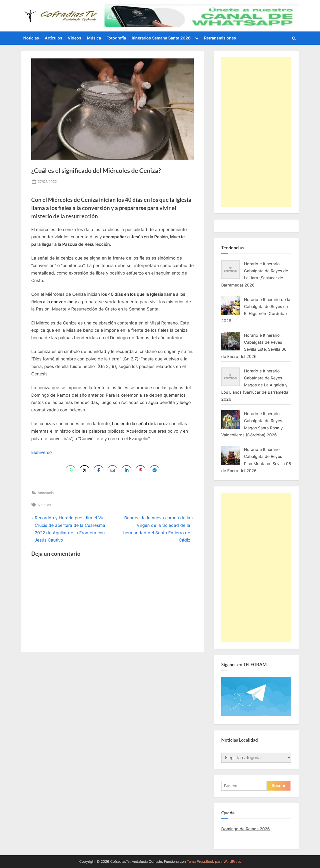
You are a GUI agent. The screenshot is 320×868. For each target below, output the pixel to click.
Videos (74, 38)
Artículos (53, 38)
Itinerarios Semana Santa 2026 (161, 38)
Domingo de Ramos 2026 (245, 829)
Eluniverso (41, 452)
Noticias (31, 38)
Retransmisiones (220, 38)
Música (94, 38)
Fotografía (116, 38)
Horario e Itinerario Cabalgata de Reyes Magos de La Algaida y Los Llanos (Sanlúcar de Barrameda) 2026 (255, 385)
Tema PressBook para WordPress (214, 862)
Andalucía (46, 493)
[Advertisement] (256, 132)
